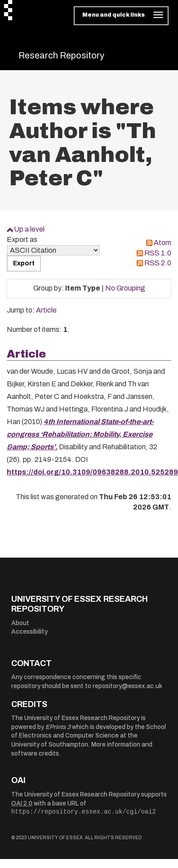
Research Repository (61, 55)
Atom (162, 243)
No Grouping (125, 288)
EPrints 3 (58, 727)
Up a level (29, 229)
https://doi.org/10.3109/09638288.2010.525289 (92, 472)
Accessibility (29, 632)
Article (46, 310)
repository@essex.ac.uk (127, 686)
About (20, 623)
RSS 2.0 (158, 263)
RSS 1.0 (158, 253)
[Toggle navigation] (121, 16)
